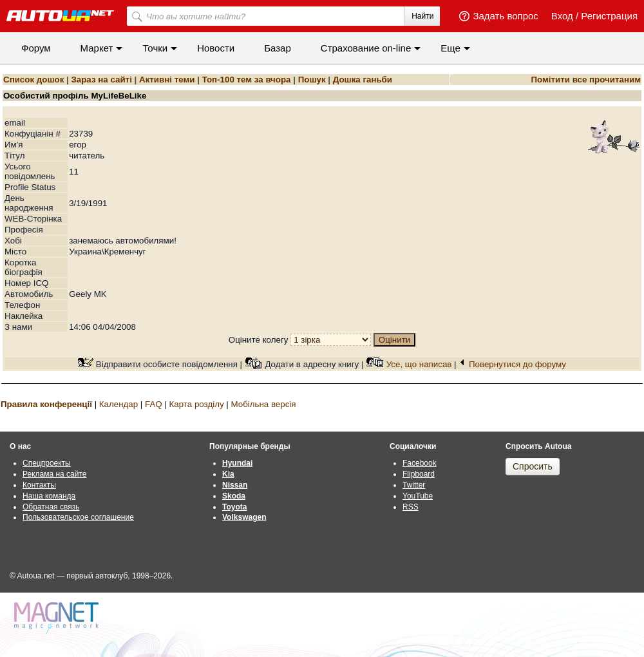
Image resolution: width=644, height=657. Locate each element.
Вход (562, 16)
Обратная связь (51, 507)
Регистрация (609, 16)
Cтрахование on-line (366, 48)
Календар (118, 404)
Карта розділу (197, 404)
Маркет (97, 48)
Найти (422, 16)
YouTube (418, 496)
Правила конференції (46, 404)
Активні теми (167, 80)
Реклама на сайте (55, 474)
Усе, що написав (419, 364)
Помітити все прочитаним (586, 80)
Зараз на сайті (101, 80)
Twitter (414, 485)
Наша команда (49, 496)
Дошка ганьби (363, 80)
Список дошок (33, 80)
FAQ (154, 404)
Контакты (39, 485)
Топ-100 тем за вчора (247, 80)
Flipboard (419, 474)
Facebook (420, 463)
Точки (155, 48)
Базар (278, 48)
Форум (36, 48)
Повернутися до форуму (517, 364)
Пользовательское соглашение (78, 517)
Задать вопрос (505, 16)
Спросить (533, 466)
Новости (216, 48)
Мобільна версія (263, 404)
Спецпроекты (47, 463)
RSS (411, 507)
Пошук (312, 80)
